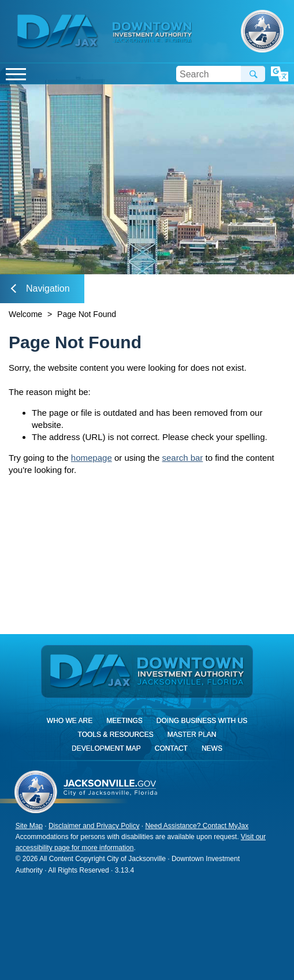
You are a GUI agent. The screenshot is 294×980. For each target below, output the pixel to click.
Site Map (29, 826)
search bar (182, 458)
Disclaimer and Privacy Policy (94, 826)
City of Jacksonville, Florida (262, 31)
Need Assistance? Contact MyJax (197, 826)
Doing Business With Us (202, 721)
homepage (92, 458)
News (212, 748)
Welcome (25, 314)
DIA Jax (59, 32)
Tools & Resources (116, 735)
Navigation (40, 288)
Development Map (106, 748)
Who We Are (70, 721)
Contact (171, 748)
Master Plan (192, 735)
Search (253, 74)
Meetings (124, 721)
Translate (280, 74)
